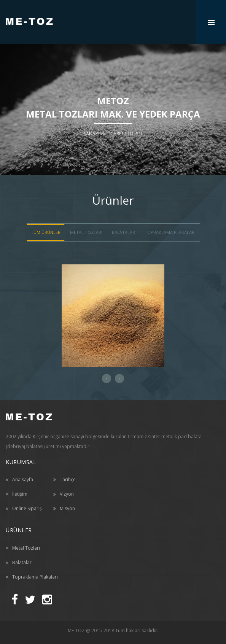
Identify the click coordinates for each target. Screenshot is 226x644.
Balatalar (22, 562)
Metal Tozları (26, 548)
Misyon (67, 508)
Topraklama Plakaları (170, 232)
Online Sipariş (27, 508)
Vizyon (67, 494)
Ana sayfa (23, 479)
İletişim (20, 494)
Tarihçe (68, 479)
